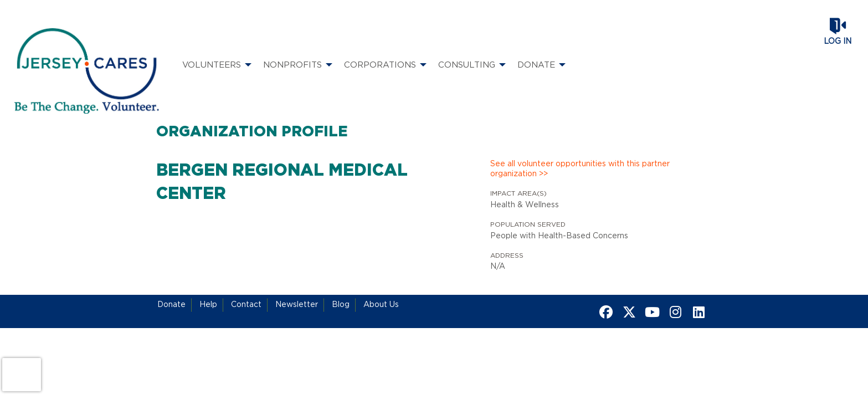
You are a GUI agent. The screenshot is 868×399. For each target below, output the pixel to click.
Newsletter (297, 305)
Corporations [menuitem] (380, 65)
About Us (381, 305)
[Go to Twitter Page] (628, 312)
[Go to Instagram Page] (674, 312)
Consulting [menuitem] (467, 65)
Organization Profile (252, 132)
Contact (246, 305)
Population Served (528, 224)
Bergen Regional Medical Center (282, 182)
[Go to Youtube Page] (651, 312)
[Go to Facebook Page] (604, 312)
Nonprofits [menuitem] (292, 65)
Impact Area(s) (518, 193)
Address (507, 255)
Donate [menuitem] (536, 65)
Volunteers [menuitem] (212, 65)
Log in (838, 42)
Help (208, 305)
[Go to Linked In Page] (697, 312)
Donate (171, 305)
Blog (341, 305)
